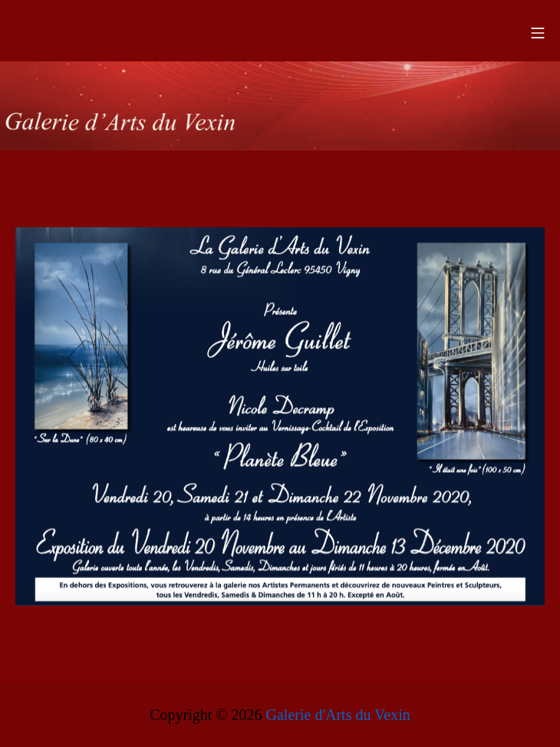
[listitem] (81, 336)
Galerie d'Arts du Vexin (338, 715)
